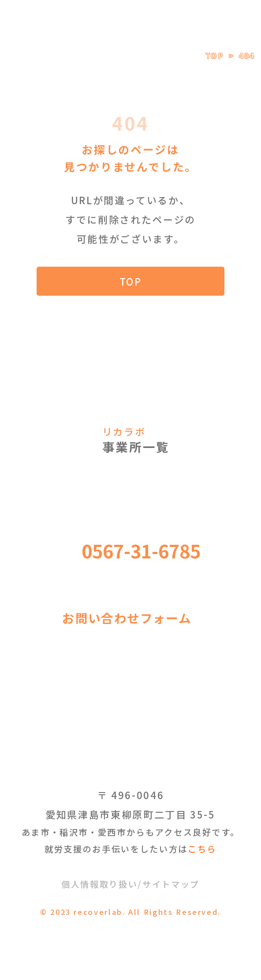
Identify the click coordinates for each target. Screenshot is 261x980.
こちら (202, 849)
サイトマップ (171, 884)
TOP (215, 55)
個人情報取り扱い (99, 884)
